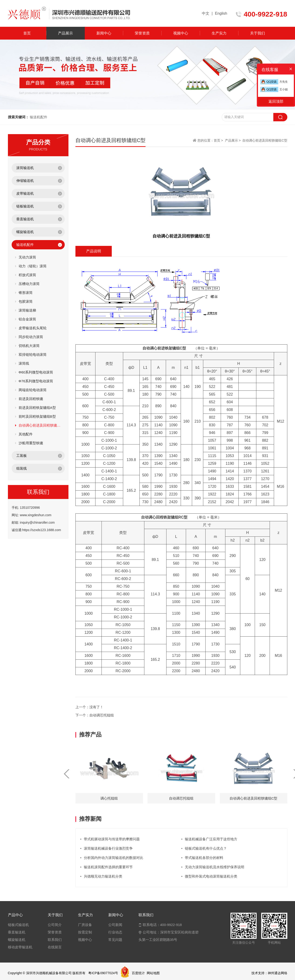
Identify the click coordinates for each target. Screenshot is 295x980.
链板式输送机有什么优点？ (206, 848)
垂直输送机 (25, 219)
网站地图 (153, 973)
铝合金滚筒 (27, 319)
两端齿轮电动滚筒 (33, 390)
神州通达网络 (278, 973)
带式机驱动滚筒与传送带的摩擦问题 (112, 839)
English (221, 13)
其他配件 (26, 434)
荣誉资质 (142, 33)
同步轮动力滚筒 (31, 337)
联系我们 (55, 940)
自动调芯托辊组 (102, 715)
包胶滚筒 (26, 301)
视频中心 (181, 33)
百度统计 (138, 973)
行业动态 (115, 932)
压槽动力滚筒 (29, 284)
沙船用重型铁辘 (31, 443)
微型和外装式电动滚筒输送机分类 (211, 876)
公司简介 (55, 925)
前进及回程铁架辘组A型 (37, 408)
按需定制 (85, 932)
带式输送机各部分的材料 (204, 858)
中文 (206, 13)
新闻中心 (104, 33)
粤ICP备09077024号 (103, 973)
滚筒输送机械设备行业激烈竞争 (108, 848)
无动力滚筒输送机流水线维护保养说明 (215, 867)
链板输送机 (25, 206)
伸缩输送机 (25, 181)
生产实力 (219, 33)
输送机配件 (25, 245)
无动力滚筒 (27, 257)
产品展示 (65, 33)
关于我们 (258, 33)
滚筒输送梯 (27, 310)
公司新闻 (115, 925)
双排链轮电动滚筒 (33, 354)
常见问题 (115, 940)
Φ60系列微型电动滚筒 (36, 372)
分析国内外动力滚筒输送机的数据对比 (114, 858)
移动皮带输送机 (20, 947)
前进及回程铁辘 (31, 399)
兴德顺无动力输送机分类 (103, 876)
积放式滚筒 (27, 275)
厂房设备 (85, 925)
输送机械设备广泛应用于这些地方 (211, 839)
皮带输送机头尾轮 (33, 328)
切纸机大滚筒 (29, 346)
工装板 (22, 456)
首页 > (219, 140)
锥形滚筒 (26, 293)
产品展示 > (233, 140)
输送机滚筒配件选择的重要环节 (108, 867)
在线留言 (55, 947)
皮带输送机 (25, 193)
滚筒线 (24, 363)
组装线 (22, 468)
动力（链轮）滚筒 (33, 266)
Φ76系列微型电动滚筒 (36, 381)
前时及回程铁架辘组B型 (37, 416)
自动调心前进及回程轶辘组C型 (40, 425)
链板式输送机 (18, 925)
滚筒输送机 (25, 168)
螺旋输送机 (25, 232)
